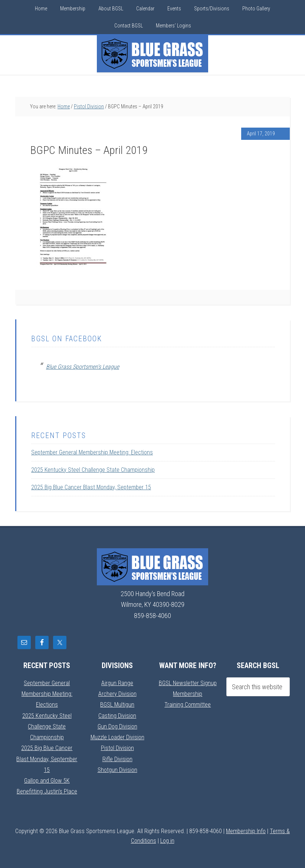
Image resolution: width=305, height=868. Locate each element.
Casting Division (117, 715)
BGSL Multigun (117, 704)
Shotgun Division (117, 770)
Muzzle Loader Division (117, 737)
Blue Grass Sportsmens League (152, 54)
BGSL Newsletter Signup (188, 683)
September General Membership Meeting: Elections (92, 452)
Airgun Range (117, 683)
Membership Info (246, 831)
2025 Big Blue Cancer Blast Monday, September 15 (91, 487)
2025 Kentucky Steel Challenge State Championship (93, 470)
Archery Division (117, 693)
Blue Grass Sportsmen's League (83, 367)
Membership (188, 693)
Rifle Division (117, 759)
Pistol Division (117, 748)
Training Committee (188, 704)
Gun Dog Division (117, 726)
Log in (167, 841)
